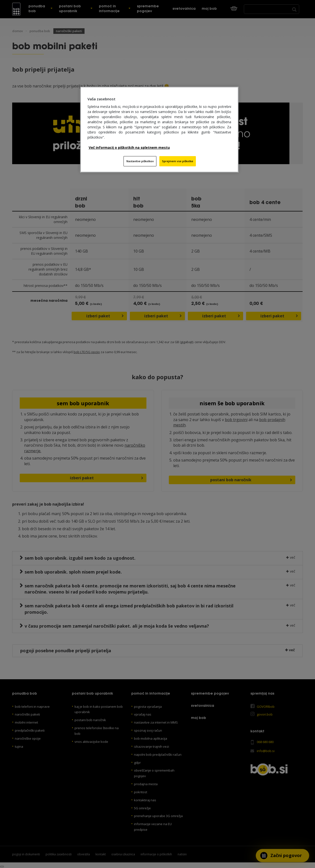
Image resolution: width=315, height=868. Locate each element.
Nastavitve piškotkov (140, 161)
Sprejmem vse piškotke (178, 161)
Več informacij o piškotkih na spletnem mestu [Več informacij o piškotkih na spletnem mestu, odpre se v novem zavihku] (129, 147)
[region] (159, 130)
